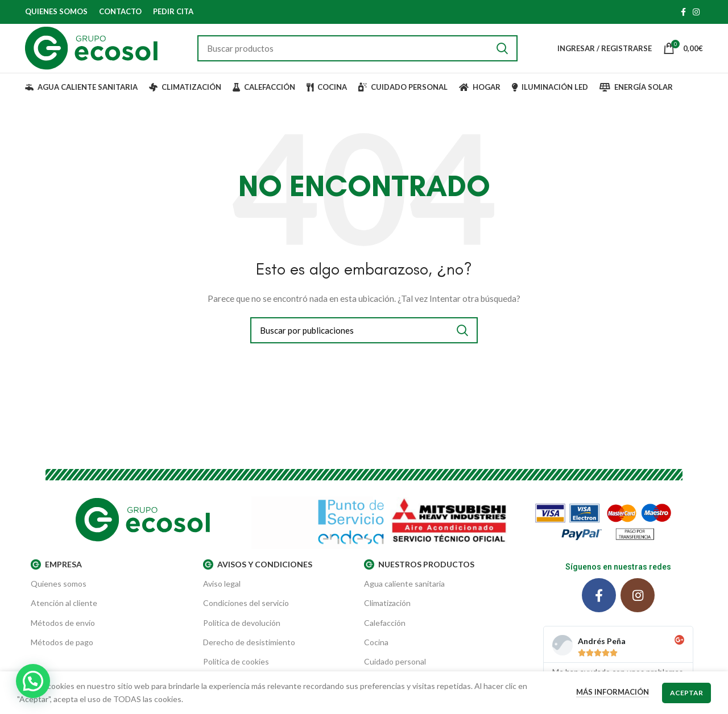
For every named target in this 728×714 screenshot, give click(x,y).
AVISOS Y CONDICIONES (258, 575)
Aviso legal (222, 594)
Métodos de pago (62, 652)
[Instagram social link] (696, 12)
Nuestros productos (419, 575)
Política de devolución (242, 633)
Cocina (376, 652)
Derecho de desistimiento (249, 652)
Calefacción (385, 633)
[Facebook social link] (683, 12)
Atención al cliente (64, 613)
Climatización (387, 613)
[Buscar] (358, 53)
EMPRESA (56, 575)
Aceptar (686, 693)
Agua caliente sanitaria (404, 594)
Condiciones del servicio (246, 613)
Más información (613, 692)
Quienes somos (59, 594)
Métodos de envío (63, 633)
